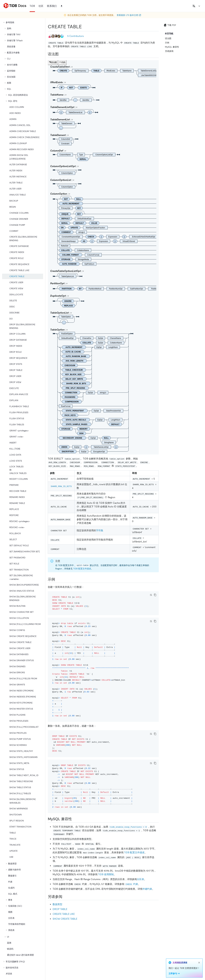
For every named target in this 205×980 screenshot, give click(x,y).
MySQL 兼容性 (172, 47)
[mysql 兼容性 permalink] (74, 819)
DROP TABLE (60, 909)
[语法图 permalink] (61, 54)
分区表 (140, 879)
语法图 (168, 38)
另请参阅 (169, 51)
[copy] (155, 595)
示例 (167, 43)
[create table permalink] (84, 27)
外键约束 (147, 889)
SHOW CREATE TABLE (65, 919)
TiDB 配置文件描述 (82, 569)
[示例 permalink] (57, 579)
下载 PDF (170, 25)
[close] (199, 963)
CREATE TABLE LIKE (64, 914)
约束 (132, 884)
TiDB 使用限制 (106, 874)
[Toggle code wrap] (151, 595)
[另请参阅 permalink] (65, 897)
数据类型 (57, 904)
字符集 (100, 530)
